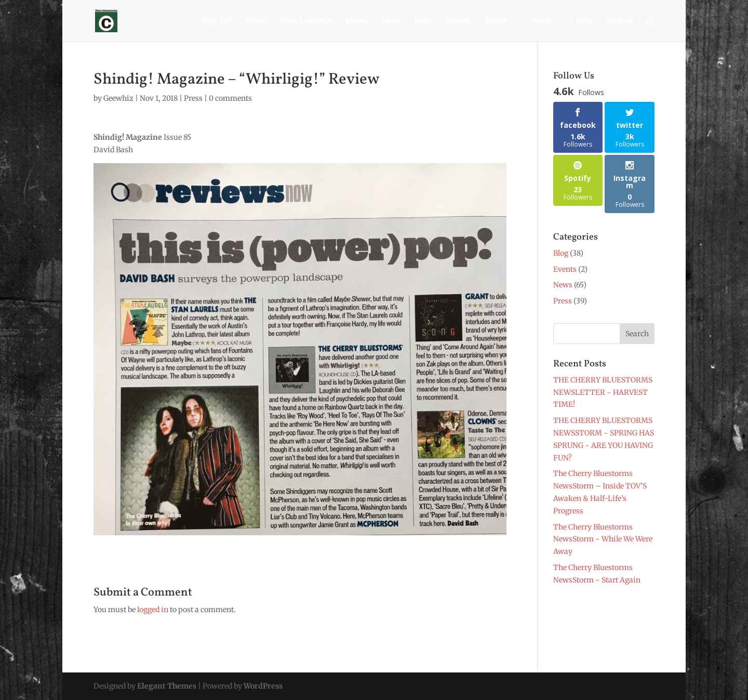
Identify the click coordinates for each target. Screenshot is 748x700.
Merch (496, 21)
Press (424, 21)
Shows (357, 21)
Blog (584, 21)
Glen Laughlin (306, 21)
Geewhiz (118, 98)
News (391, 21)
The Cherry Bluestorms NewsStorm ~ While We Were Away (603, 539)
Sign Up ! (217, 21)
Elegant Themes (167, 686)
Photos (459, 21)
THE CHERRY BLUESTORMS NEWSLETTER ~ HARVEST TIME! (603, 392)
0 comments (230, 98)
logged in (153, 610)
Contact (620, 21)
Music (542, 21)
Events (565, 269)
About (257, 21)
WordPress (263, 686)
